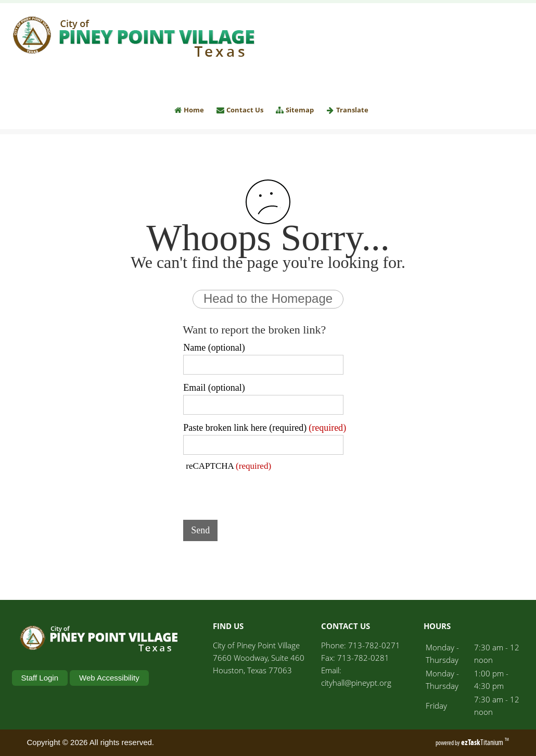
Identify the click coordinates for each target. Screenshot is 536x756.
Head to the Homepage (268, 298)
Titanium (483, 742)
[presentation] (262, 492)
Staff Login (40, 678)
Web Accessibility (109, 678)
